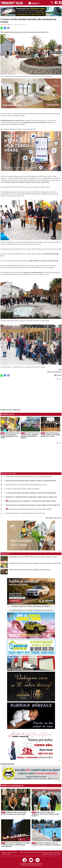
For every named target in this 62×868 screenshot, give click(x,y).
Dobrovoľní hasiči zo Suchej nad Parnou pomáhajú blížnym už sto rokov (50, 435)
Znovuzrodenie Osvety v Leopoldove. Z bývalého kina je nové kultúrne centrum (31, 501)
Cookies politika (57, 854)
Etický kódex (45, 853)
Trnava (3, 812)
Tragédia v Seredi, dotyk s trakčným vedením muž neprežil (22, 489)
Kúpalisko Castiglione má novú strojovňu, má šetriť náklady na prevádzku (46, 844)
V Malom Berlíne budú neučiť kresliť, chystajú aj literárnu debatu (29, 570)
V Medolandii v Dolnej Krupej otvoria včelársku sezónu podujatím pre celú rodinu (10, 435)
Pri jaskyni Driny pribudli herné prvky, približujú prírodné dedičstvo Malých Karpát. (31, 493)
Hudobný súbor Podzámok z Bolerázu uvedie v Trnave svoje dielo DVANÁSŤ (29, 509)
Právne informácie (24, 853)
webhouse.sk (38, 865)
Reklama (51, 853)
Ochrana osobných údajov (35, 853)
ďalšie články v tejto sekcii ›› (53, 518)
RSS (55, 853)
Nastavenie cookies (48, 854)
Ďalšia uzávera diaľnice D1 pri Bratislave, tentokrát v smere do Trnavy (26, 513)
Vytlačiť (58, 375)
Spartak (34, 812)
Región (9, 25)
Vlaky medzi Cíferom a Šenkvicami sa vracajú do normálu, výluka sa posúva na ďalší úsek (33, 505)
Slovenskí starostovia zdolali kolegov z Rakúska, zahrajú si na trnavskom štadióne (30, 435)
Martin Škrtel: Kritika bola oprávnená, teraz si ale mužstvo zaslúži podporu (45, 814)
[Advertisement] (17, 394)
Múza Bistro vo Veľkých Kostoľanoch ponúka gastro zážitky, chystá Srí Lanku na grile (32, 497)
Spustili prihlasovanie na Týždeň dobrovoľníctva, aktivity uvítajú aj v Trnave (33, 557)
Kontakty (58, 853)
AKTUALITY (4, 25)
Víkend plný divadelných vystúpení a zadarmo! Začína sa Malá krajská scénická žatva (16, 845)
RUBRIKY (34, 3)
